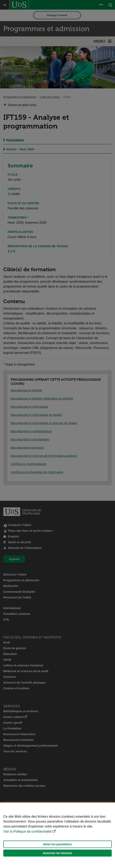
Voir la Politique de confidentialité (27, 831)
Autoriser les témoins (57, 853)
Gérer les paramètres (57, 844)
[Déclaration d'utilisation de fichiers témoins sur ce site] (57, 835)
